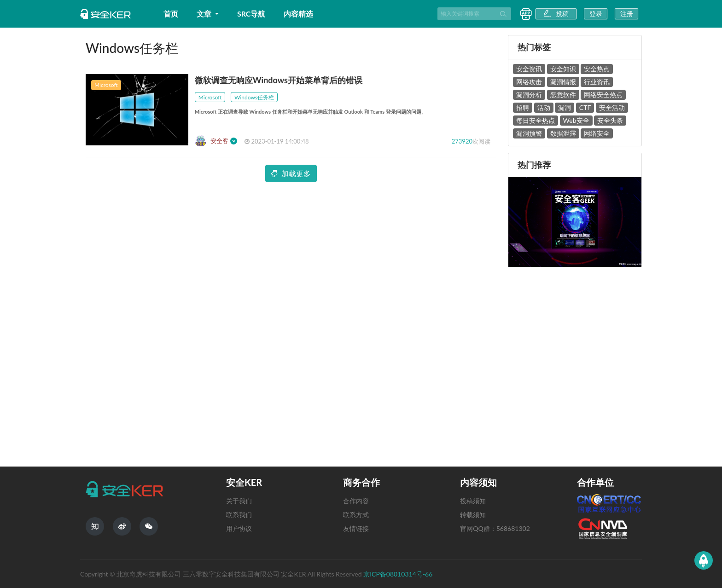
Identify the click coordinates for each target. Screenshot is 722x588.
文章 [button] (205, 14)
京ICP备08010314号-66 (398, 574)
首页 (171, 14)
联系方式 (356, 515)
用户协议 (239, 528)
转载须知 (473, 515)
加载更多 (291, 173)
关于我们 (239, 501)
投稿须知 (473, 501)
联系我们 (239, 515)
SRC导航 (251, 14)
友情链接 (356, 528)
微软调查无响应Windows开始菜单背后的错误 (279, 80)
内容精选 (298, 14)
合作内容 (356, 501)
